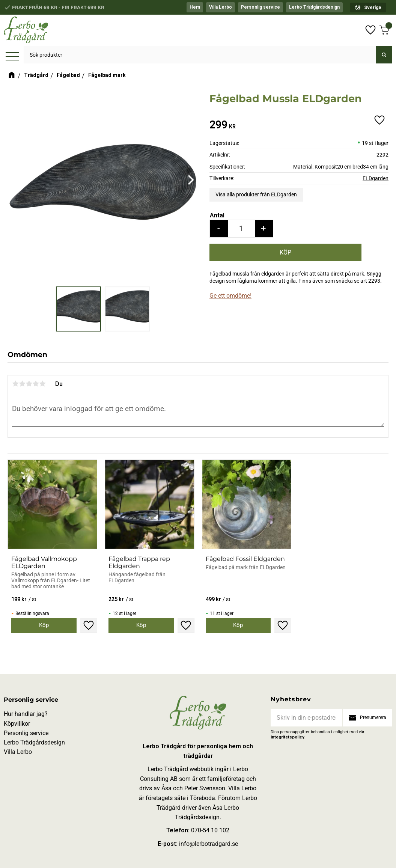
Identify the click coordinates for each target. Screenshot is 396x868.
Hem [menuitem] (195, 7)
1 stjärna (15, 384)
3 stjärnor (29, 384)
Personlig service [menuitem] (260, 7)
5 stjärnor (42, 384)
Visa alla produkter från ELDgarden (256, 194)
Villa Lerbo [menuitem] (221, 7)
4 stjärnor (36, 384)
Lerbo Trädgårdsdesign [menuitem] (314, 7)
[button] (12, 57)
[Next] (190, 180)
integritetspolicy (288, 737)
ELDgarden (376, 178)
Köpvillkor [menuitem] (17, 724)
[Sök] (384, 55)
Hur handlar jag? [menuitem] (26, 714)
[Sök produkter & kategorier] (200, 55)
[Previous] (16, 180)
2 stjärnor (22, 384)
